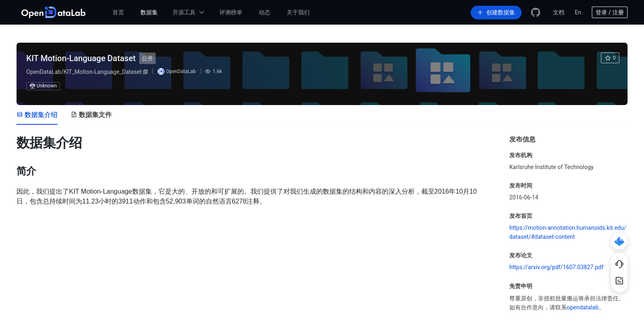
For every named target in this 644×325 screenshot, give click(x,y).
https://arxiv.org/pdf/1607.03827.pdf (556, 267)
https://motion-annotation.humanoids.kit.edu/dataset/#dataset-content (568, 232)
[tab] (37, 115)
